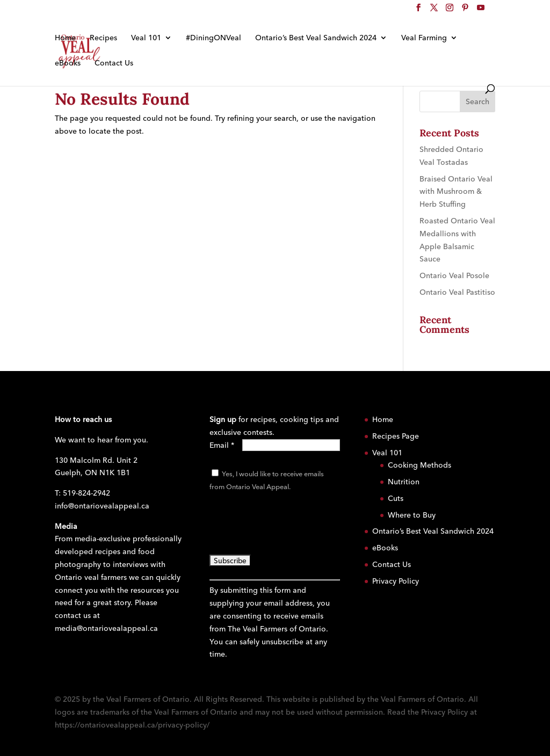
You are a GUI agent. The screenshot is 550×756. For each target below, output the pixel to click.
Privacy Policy (396, 581)
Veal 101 (146, 38)
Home (65, 38)
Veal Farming (424, 38)
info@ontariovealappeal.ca (102, 506)
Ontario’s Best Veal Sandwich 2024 (316, 38)
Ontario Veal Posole (454, 275)
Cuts (396, 498)
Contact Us (114, 63)
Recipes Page (396, 436)
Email (222, 445)
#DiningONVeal (214, 38)
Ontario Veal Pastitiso (457, 292)
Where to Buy (412, 515)
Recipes (103, 38)
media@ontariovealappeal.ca (106, 628)
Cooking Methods (419, 465)
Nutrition (404, 482)
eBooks (68, 63)
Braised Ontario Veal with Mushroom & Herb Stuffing (456, 192)
